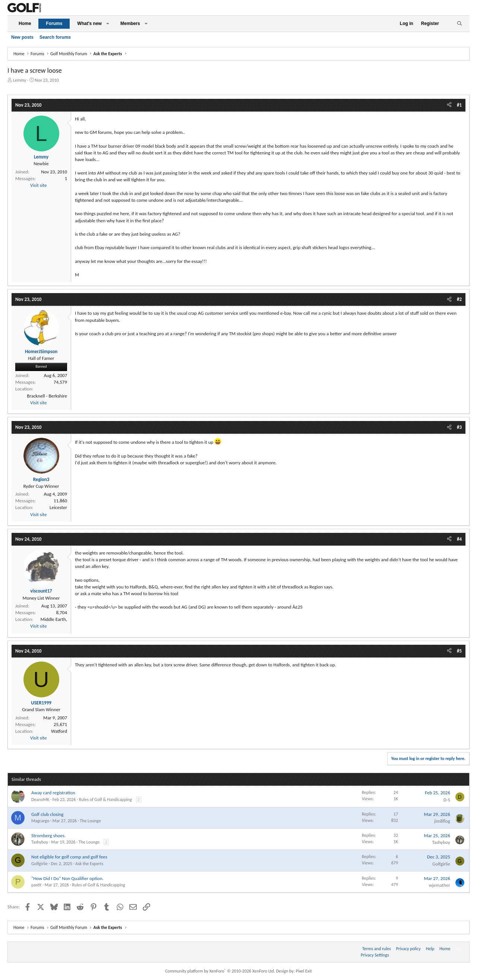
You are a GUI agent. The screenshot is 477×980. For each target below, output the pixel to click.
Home (25, 23)
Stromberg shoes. (48, 835)
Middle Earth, (54, 619)
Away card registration (53, 793)
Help (430, 949)
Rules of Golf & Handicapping (105, 800)
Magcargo (40, 821)
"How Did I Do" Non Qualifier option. (67, 878)
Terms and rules (377, 949)
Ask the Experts (89, 864)
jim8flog (442, 821)
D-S (447, 800)
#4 (459, 539)
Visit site (38, 185)
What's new (89, 23)
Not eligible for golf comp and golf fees (69, 857)
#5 (459, 651)
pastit (36, 885)
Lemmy (20, 80)
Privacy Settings (375, 955)
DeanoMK (40, 800)
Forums (54, 23)
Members (130, 23)
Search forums (55, 37)
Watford (59, 731)
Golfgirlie (40, 864)
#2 (459, 299)
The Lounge (90, 821)
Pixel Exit (304, 971)
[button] (108, 24)
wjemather (439, 885)
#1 (459, 105)
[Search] (459, 24)
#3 (459, 427)
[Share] (449, 105)
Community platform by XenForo (220, 971)
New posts (22, 37)
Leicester (58, 507)
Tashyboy (40, 842)
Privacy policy (408, 949)
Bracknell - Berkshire (47, 396)
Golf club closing (47, 814)
